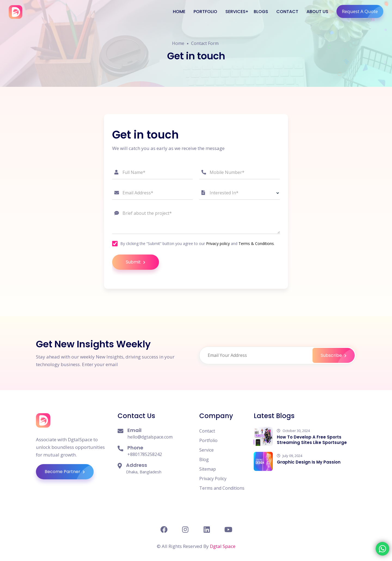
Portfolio (208, 440)
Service (206, 450)
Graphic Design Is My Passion (309, 462)
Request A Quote (363, 11)
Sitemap (208, 469)
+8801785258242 (145, 454)
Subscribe (338, 355)
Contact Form (205, 44)
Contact (207, 431)
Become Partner (69, 472)
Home (178, 44)
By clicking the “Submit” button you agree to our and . (197, 244)
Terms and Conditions (222, 488)
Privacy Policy (213, 479)
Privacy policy (218, 243)
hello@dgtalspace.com (150, 437)
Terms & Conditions (256, 243)
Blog (204, 459)
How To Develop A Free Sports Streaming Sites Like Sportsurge (312, 440)
